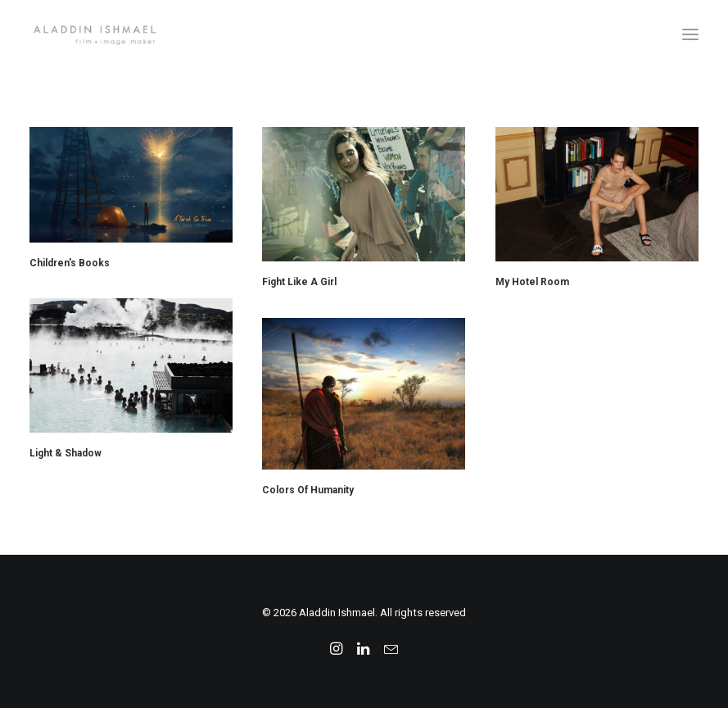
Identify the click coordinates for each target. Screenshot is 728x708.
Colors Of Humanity (308, 490)
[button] (690, 34)
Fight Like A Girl (299, 282)
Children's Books (70, 263)
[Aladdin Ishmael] (364, 34)
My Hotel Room (532, 282)
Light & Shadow (66, 453)
